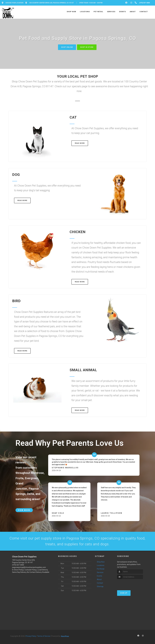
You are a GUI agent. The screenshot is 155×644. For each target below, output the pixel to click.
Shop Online (67, 47)
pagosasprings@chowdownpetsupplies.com (29, 567)
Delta (31, 494)
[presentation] (130, 584)
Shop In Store (87, 47)
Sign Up (124, 593)
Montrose (37, 473)
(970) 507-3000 (18, 565)
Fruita (19, 478)
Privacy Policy (31, 636)
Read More (80, 143)
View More (24, 510)
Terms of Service (44, 636)
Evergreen (31, 478)
